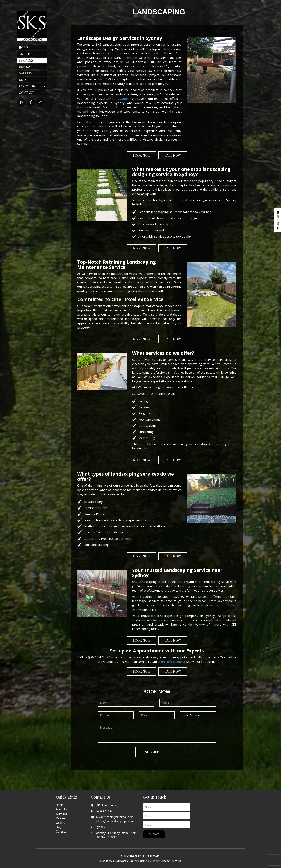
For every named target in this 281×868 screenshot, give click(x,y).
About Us (27, 54)
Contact (26, 93)
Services (26, 60)
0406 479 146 (104, 811)
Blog (23, 80)
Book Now (278, 220)
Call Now (173, 155)
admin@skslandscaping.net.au (115, 821)
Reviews (26, 67)
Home (24, 47)
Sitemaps (154, 856)
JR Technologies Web (166, 861)
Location (27, 86)
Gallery (26, 73)
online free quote (170, 662)
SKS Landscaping (118, 99)
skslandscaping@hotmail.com (115, 817)
